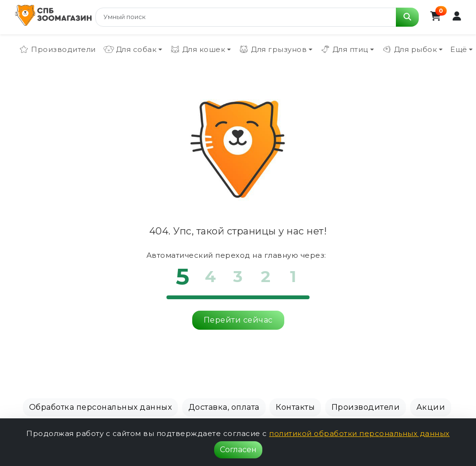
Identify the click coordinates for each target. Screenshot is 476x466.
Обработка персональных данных (101, 407)
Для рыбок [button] (409, 50)
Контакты (295, 407)
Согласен (238, 450)
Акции (431, 407)
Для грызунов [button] (273, 50)
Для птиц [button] (344, 50)
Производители (57, 50)
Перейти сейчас (238, 320)
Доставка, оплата (224, 407)
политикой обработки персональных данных (359, 433)
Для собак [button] (130, 50)
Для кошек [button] (198, 50)
